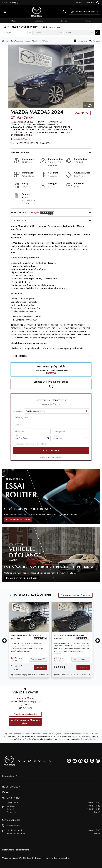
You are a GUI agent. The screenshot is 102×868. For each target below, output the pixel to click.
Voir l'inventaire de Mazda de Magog (25, 722)
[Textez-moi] (80, 41)
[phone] (64, 12)
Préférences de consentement (15, 850)
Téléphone (20, 431)
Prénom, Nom (22, 418)
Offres (88, 21)
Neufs (14, 21)
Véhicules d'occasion (14, 41)
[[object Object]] (94, 41)
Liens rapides (8, 776)
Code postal (59, 431)
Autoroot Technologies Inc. (57, 858)
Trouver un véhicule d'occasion (76, 595)
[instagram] (98, 761)
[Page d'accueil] (8, 761)
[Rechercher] (98, 3)
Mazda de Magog (10, 2)
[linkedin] (92, 761)
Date (17, 436)
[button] (88, 105)
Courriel (19, 425)
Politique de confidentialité (51, 458)
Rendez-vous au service (84, 12)
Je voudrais (18, 411)
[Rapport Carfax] (40, 639)
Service (64, 21)
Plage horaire (59, 436)
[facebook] (80, 761)
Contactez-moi (51, 451)
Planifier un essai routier (25, 714)
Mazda (27, 41)
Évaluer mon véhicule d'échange (22, 578)
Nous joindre (10, 787)
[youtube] (75, 761)
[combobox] (4, 33)
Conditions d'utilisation (86, 739)
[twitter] (69, 761)
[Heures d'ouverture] (85, 3)
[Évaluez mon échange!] (97, 33)
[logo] (37, 12)
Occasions (39, 21)
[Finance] (39, 659)
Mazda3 (35, 41)
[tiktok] (86, 761)
